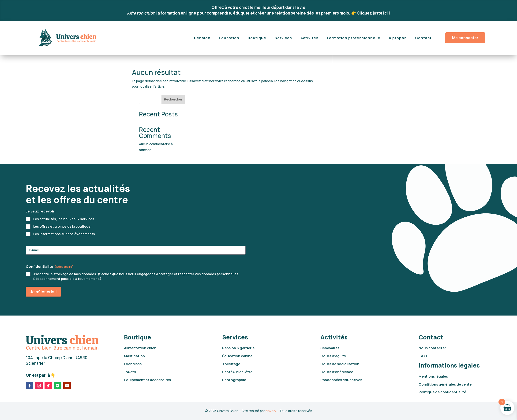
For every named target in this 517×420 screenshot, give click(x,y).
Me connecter (465, 38)
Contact (423, 38)
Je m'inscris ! (43, 292)
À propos (398, 38)
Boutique (257, 38)
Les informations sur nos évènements (64, 234)
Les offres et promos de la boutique (62, 226)
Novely (271, 411)
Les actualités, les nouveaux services (64, 219)
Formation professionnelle (354, 38)
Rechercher (373, 73)
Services (283, 38)
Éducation (229, 38)
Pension (202, 38)
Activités (309, 38)
